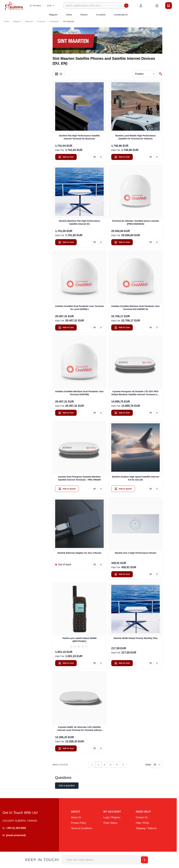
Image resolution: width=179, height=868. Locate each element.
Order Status (110, 823)
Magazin (53, 15)
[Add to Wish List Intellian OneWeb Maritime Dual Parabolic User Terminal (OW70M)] (95, 413)
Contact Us (142, 817)
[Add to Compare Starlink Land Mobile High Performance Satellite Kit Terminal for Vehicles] (157, 157)
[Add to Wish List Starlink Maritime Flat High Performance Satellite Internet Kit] (95, 242)
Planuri (84, 15)
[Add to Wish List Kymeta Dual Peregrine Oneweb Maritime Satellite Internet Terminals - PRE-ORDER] (95, 489)
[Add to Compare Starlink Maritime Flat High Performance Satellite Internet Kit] (101, 242)
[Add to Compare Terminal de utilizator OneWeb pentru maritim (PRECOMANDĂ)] (157, 242)
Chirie (69, 15)
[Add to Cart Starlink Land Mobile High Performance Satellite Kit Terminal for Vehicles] (122, 157)
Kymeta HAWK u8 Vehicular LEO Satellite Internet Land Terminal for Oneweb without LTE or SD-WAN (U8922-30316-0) (79, 729)
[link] (92, 765)
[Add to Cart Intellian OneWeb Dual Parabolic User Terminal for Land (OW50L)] (66, 327)
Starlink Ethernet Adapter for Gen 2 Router (79, 553)
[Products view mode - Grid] (57, 74)
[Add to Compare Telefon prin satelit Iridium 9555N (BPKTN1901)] (101, 663)
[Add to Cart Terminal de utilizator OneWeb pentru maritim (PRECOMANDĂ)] (122, 242)
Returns (152, 828)
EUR (51, 6)
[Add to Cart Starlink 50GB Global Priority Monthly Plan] (122, 663)
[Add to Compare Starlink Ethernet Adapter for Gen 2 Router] (101, 565)
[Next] (123, 765)
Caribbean (54, 21)
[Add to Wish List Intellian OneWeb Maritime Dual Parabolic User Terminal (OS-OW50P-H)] (151, 327)
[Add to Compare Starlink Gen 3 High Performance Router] (157, 574)
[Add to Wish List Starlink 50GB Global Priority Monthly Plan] (151, 663)
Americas (41, 21)
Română (37, 6)
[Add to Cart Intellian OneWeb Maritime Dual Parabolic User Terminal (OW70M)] (66, 413)
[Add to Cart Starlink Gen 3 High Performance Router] (122, 574)
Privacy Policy (79, 823)
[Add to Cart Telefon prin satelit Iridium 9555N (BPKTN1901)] (66, 663)
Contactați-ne (121, 15)
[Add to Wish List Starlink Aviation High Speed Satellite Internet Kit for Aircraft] (151, 489)
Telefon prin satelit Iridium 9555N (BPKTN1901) (79, 640)
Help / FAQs (142, 823)
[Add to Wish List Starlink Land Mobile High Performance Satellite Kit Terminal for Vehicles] (151, 157)
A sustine (101, 15)
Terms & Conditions (82, 828)
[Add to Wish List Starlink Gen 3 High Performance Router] (151, 574)
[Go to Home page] (14, 6)
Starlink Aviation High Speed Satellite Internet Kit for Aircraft (136, 478)
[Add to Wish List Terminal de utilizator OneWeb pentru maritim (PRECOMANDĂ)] (151, 242)
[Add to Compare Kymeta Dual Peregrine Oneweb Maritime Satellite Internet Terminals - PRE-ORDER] (101, 489)
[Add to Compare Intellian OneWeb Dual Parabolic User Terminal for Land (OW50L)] (101, 327)
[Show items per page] (157, 765)
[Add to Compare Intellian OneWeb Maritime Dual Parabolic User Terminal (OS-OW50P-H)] (157, 327)
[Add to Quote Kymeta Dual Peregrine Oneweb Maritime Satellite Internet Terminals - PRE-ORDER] (67, 489)
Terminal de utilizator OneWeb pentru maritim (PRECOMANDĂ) (136, 222)
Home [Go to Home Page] (6, 21)
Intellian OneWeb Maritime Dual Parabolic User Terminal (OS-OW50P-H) (136, 308)
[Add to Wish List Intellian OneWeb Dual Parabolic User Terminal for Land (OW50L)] (95, 327)
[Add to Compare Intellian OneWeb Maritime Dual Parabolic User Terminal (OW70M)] (101, 413)
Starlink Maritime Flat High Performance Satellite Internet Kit (79, 222)
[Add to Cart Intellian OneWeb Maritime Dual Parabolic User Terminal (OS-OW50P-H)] (122, 327)
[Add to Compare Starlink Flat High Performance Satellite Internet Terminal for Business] (101, 157)
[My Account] (141, 6)
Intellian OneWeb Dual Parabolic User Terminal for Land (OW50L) (79, 308)
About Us (76, 817)
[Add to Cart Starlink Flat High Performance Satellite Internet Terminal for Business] (66, 157)
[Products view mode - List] (61, 74)
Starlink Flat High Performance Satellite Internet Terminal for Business (79, 137)
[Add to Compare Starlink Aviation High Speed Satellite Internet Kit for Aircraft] (157, 489)
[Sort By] (145, 74)
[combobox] (96, 6)
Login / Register (112, 817)
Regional (29, 21)
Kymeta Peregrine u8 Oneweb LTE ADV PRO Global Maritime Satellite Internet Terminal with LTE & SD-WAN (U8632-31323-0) (136, 393)
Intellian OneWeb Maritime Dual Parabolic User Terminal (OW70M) (79, 393)
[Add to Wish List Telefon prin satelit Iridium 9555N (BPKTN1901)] (95, 663)
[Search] (126, 6)
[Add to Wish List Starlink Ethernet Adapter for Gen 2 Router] (95, 565)
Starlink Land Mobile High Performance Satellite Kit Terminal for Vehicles (136, 137)
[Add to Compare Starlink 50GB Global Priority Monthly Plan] (157, 663)
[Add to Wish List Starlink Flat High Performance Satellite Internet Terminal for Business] (95, 157)
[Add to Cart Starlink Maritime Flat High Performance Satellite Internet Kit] (66, 242)
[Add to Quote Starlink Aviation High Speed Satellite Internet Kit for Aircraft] (123, 489)
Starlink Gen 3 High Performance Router (135, 553)
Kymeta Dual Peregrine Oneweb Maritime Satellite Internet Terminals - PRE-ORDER (79, 478)
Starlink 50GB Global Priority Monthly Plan (135, 638)
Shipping (141, 828)
